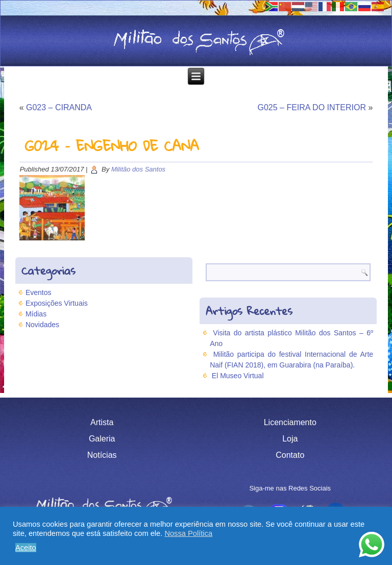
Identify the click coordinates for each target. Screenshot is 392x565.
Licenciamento (290, 422)
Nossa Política (188, 533)
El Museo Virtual (238, 376)
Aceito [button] (26, 548)
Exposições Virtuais (57, 303)
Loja (290, 439)
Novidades (42, 325)
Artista (102, 422)
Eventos (39, 292)
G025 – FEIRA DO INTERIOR (312, 107)
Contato (290, 455)
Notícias (102, 455)
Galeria (102, 439)
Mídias (36, 314)
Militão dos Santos (138, 169)
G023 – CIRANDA (59, 107)
